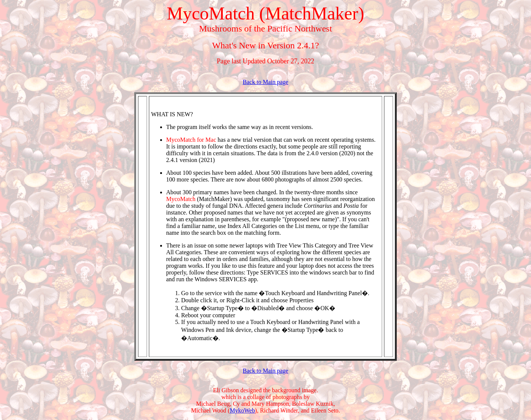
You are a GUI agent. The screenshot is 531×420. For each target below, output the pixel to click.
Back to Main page (265, 82)
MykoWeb (242, 410)
